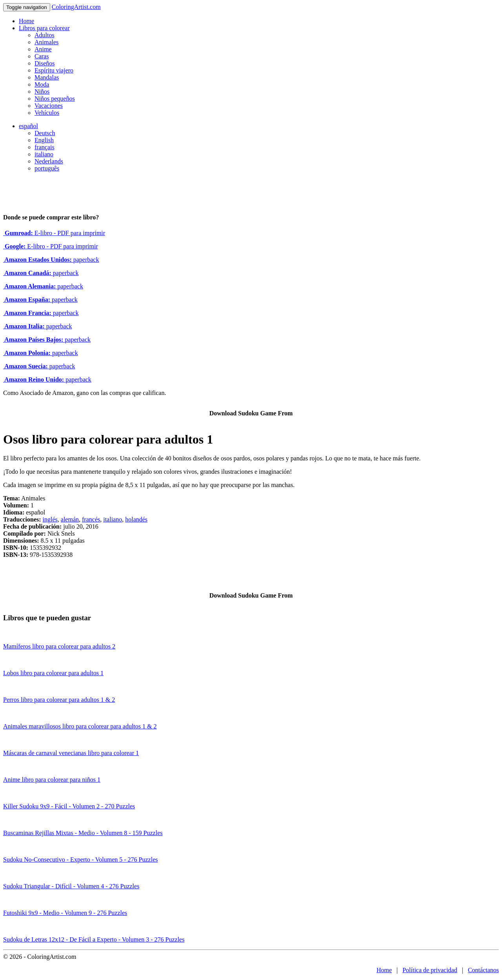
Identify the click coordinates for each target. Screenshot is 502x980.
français (45, 147)
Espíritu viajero (54, 70)
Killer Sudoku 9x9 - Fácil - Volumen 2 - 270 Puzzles (69, 806)
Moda (42, 84)
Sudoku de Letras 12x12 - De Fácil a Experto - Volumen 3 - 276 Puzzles (94, 939)
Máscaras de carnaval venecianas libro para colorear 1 (71, 753)
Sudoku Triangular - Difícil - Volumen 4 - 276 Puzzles (71, 886)
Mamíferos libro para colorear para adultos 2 (59, 646)
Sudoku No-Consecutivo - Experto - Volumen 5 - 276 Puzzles (80, 860)
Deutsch (45, 133)
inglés (50, 519)
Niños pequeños (55, 99)
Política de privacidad (430, 970)
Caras (42, 56)
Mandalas (47, 77)
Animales (46, 42)
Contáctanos (483, 970)
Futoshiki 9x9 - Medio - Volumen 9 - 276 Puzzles (65, 913)
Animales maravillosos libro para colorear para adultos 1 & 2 (80, 726)
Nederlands (49, 161)
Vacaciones (49, 106)
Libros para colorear (44, 28)
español (28, 126)
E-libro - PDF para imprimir (54, 233)
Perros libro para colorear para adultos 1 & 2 (59, 700)
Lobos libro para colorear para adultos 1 (53, 673)
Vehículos (47, 113)
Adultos (45, 35)
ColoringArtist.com (76, 7)
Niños (42, 91)
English (44, 140)
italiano (44, 154)
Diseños (45, 63)
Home (26, 21)
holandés (136, 519)
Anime (43, 49)
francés (91, 519)
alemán (70, 519)
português (47, 168)
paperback (51, 260)
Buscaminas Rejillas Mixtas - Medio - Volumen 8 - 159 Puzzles (83, 833)
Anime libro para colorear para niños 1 (52, 780)
